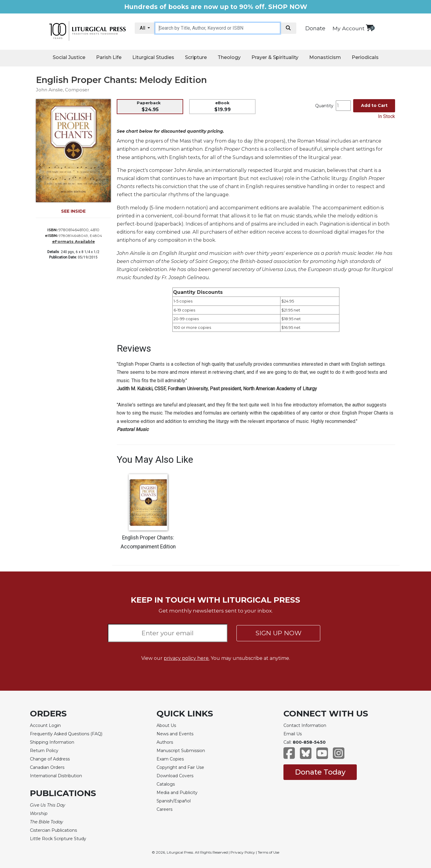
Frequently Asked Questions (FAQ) (66, 734)
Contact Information (305, 725)
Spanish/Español (174, 801)
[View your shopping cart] (369, 28)
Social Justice (69, 57)
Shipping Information (52, 742)
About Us (166, 725)
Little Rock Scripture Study (58, 839)
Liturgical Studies (153, 57)
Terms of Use (268, 852)
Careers (164, 809)
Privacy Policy (243, 852)
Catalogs (166, 784)
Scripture (196, 57)
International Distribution (56, 776)
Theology (229, 57)
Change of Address (50, 759)
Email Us (293, 734)
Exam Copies (170, 759)
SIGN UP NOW (279, 633)
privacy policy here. (187, 658)
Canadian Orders (47, 767)
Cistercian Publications (53, 830)
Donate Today (320, 772)
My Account (349, 28)
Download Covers (175, 776)
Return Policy (44, 751)
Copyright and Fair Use (180, 767)
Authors (165, 742)
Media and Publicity (177, 793)
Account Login (45, 725)
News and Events (175, 734)
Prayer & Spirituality (275, 57)
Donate (315, 28)
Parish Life (109, 57)
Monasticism (325, 57)
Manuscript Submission (181, 751)
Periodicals (365, 57)
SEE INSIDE (73, 211)
